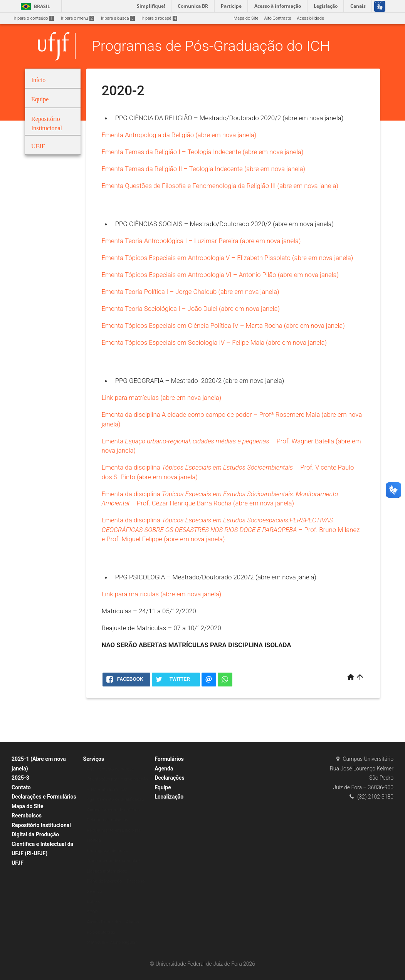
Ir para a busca (118, 18)
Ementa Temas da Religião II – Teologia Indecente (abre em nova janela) (203, 169)
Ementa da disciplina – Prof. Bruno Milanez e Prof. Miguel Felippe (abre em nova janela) (231, 529)
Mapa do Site (246, 18)
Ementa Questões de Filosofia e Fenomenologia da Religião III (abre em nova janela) (220, 186)
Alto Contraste (278, 18)
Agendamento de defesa (111, 769)
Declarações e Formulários (44, 797)
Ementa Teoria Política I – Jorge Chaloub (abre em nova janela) (191, 292)
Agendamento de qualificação (116, 800)
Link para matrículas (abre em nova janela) (162, 398)
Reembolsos (27, 816)
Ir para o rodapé (160, 18)
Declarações (170, 778)
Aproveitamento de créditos (113, 810)
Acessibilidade (310, 18)
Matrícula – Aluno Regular (112, 942)
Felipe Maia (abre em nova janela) (279, 342)
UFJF (18, 863)
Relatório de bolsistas (108, 820)
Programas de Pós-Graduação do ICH (211, 46)
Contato (21, 787)
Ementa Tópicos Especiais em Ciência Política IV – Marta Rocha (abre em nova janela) (223, 326)
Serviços (94, 759)
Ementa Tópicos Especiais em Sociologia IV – (167, 342)
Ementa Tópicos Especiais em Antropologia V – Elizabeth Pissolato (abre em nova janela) (228, 258)
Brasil (34, 6)
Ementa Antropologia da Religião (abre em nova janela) (179, 135)
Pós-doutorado (101, 932)
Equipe (163, 787)
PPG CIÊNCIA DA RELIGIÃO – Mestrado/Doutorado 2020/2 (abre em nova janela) (229, 118)
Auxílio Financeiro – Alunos (113, 922)
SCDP (92, 912)
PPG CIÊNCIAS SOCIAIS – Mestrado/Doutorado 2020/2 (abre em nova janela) (224, 224)
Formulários (169, 759)
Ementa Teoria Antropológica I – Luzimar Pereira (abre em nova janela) (201, 241)
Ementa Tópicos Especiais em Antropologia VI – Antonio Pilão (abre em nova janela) (220, 275)
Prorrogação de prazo (108, 851)
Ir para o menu (77, 18)
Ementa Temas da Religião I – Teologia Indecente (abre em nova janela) (203, 152)
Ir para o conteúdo (34, 18)
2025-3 (20, 778)
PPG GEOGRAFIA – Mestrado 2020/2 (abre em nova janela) (200, 381)
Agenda (164, 769)
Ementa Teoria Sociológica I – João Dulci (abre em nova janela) (191, 309)
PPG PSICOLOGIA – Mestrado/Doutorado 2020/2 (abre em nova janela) (216, 577)
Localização (169, 797)
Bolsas (94, 902)
